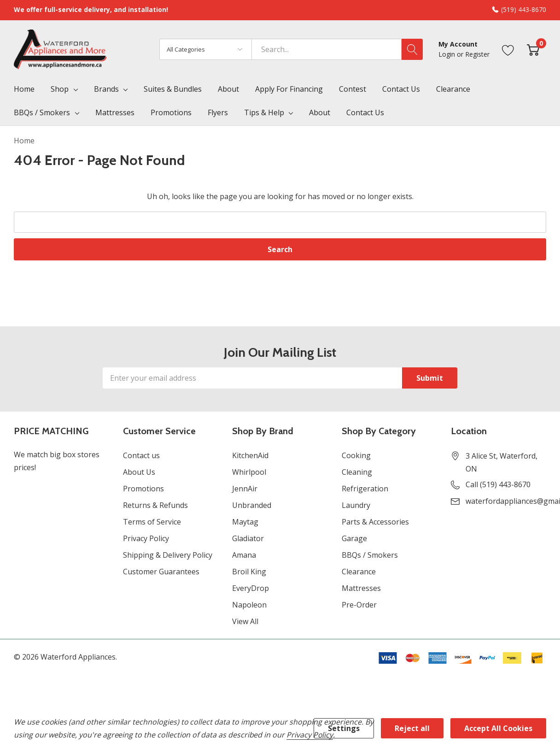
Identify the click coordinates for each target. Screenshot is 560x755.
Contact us (141, 455)
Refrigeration (365, 489)
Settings (344, 728)
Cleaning (357, 472)
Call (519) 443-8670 (498, 484)
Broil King (249, 572)
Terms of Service (152, 522)
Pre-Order (359, 605)
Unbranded (252, 505)
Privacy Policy (146, 538)
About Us (139, 472)
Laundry (356, 505)
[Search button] (412, 49)
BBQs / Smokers (42, 112)
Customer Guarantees (161, 572)
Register (477, 54)
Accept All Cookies (498, 728)
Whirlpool (249, 472)
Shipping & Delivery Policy (168, 555)
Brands (106, 89)
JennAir (245, 489)
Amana (244, 555)
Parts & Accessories (375, 522)
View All (245, 621)
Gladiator (248, 538)
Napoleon (249, 605)
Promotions (143, 489)
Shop (60, 89)
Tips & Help (264, 112)
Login (448, 54)
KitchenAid (250, 455)
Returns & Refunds (155, 505)
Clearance (359, 572)
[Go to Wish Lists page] (508, 49)
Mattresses (361, 588)
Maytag (245, 522)
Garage (354, 538)
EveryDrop (251, 588)
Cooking (356, 455)
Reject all (412, 728)
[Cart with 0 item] (533, 49)
